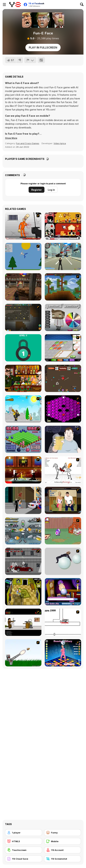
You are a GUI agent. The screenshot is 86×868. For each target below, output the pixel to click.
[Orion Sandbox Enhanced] (23, 317)
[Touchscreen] (24, 850)
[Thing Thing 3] (23, 561)
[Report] (30, 60)
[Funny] (63, 833)
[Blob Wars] (23, 439)
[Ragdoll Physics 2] (63, 561)
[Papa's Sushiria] (63, 348)
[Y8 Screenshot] (63, 859)
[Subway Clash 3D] (23, 287)
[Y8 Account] (63, 850)
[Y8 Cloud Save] (24, 859)
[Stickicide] (63, 622)
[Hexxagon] (63, 409)
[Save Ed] (23, 592)
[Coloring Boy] (63, 317)
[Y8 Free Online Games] (15, 5)
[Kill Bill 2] (23, 470)
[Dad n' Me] (63, 531)
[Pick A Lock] (23, 348)
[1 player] (24, 833)
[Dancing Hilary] (63, 653)
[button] (11, 138)
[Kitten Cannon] (23, 653)
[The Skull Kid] (23, 622)
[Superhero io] (63, 378)
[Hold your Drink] (63, 439)
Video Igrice (60, 143)
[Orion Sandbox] (63, 287)
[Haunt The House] (63, 226)
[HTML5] (24, 841)
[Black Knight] (23, 409)
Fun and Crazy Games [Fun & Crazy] (28, 143)
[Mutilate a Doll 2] (23, 256)
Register (37, 190)
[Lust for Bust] (63, 500)
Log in (51, 190)
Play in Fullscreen (43, 48)
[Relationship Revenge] (63, 470)
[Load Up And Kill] (23, 226)
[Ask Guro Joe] (63, 592)
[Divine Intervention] (23, 500)
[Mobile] (63, 841)
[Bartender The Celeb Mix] (23, 378)
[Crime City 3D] (63, 256)
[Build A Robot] (23, 531)
